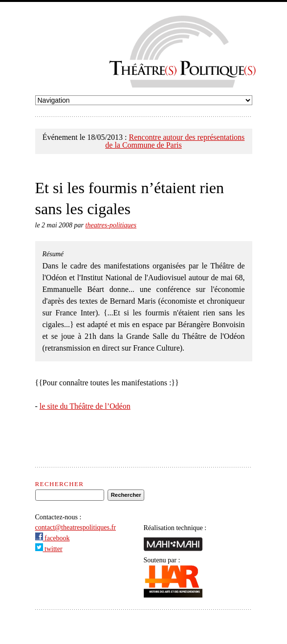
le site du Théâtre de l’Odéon (85, 406)
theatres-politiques (111, 225)
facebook (53, 538)
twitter (49, 549)
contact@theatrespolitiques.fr (76, 527)
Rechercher (60, 484)
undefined (144, 100)
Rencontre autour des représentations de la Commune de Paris (175, 141)
